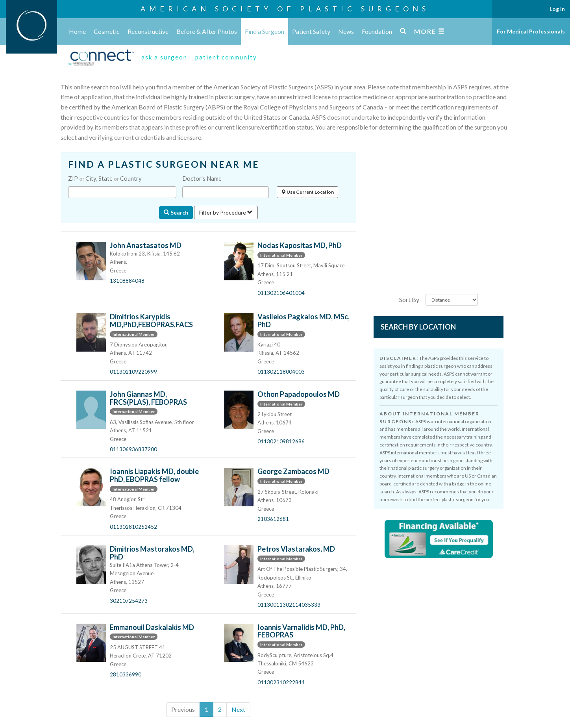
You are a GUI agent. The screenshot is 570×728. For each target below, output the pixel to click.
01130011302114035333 (289, 605)
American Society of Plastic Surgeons (285, 9)
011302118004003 (281, 372)
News (346, 31)
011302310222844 (281, 682)
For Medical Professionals (531, 31)
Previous (183, 709)
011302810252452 (133, 527)
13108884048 (127, 281)
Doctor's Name (202, 178)
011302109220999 (133, 372)
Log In (557, 9)
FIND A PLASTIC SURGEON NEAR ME (164, 164)
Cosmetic (107, 31)
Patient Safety (311, 31)
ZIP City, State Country (105, 178)
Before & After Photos (207, 31)
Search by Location (418, 327)
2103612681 (273, 519)
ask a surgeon (164, 57)
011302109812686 (281, 441)
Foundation (377, 31)
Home (77, 31)
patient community (226, 57)
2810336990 (126, 674)
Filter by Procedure (226, 212)
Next (238, 709)
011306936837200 (133, 449)
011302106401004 (281, 293)
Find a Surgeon (265, 31)
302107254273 (129, 601)
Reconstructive (148, 31)
